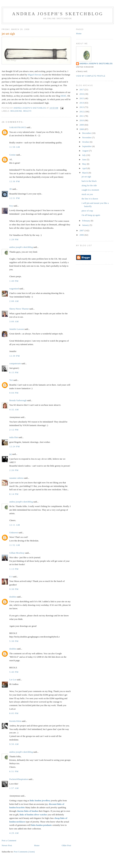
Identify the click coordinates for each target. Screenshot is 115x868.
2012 (82, 112)
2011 (82, 116)
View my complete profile (91, 76)
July (84, 155)
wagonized (14, 289)
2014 (82, 103)
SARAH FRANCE (18, 127)
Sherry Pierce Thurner (19, 309)
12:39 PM (15, 356)
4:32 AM (14, 410)
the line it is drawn (90, 199)
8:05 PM (14, 713)
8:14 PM (14, 494)
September (87, 146)
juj (10, 454)
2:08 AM (14, 301)
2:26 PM (14, 470)
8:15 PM (14, 372)
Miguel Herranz (35, 75)
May (84, 164)
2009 (82, 125)
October (86, 142)
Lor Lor (13, 680)
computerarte (15, 363)
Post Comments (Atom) (24, 852)
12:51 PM (15, 198)
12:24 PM (15, 446)
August (86, 151)
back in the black (89, 181)
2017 (82, 90)
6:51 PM (14, 771)
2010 (82, 120)
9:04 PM (14, 393)
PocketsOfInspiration (19, 779)
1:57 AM (14, 788)
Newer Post (7, 845)
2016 (82, 94)
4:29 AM (14, 833)
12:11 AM (15, 525)
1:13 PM (14, 569)
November (87, 137)
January (86, 225)
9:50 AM (14, 744)
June (84, 159)
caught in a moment (90, 190)
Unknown (14, 533)
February (86, 221)
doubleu (13, 597)
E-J (11, 577)
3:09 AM (14, 321)
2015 (82, 98)
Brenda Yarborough (18, 400)
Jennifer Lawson (17, 329)
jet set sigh (86, 177)
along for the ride (89, 185)
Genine (13, 155)
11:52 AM (15, 545)
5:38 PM (14, 641)
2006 (82, 235)
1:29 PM (14, 239)
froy (11, 206)
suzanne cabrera (16, 478)
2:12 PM (14, 430)
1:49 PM (14, 281)
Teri (11, 380)
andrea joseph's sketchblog (58, 14)
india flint (14, 437)
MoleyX (27, 111)
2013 (82, 107)
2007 (82, 230)
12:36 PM (15, 181)
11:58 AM (15, 147)
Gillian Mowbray (17, 553)
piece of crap (87, 211)
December (87, 133)
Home (37, 845)
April (85, 168)
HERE (63, 96)
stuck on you (87, 194)
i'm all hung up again (91, 215)
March (85, 173)
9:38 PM (14, 589)
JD (10, 189)
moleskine (16, 111)
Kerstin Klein (15, 721)
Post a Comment (9, 840)
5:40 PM (14, 672)
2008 (82, 129)
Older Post (66, 845)
